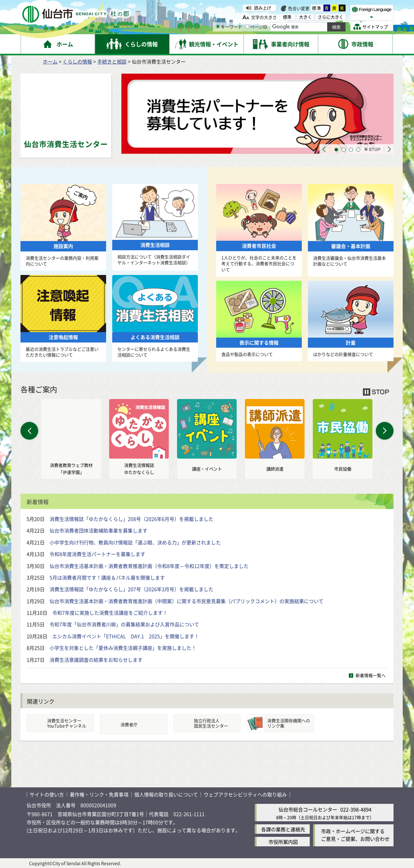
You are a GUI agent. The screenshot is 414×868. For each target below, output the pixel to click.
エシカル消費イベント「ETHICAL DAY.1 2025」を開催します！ (126, 636)
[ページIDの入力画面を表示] (247, 26)
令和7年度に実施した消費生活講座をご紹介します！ (110, 613)
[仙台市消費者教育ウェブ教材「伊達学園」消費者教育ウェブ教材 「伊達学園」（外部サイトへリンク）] (71, 439)
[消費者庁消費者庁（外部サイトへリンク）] (134, 724)
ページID (256, 27)
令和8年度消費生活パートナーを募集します (97, 554)
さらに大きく (331, 17)
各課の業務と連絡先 (283, 829)
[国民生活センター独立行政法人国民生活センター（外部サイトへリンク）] (207, 723)
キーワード (229, 27)
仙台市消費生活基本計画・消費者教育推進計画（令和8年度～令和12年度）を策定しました (149, 566)
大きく (305, 17)
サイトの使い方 (47, 794)
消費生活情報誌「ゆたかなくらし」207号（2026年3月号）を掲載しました (131, 589)
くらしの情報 (77, 61)
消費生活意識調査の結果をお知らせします (96, 660)
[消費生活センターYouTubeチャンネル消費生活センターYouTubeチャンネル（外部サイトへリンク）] (60, 723)
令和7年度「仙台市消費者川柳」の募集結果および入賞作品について (124, 624)
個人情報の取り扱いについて (166, 794)
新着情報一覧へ (371, 675)
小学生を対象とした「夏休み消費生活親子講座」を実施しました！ (123, 648)
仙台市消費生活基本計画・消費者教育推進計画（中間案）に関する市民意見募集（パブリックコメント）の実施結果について (187, 601)
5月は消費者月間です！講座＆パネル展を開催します (107, 577)
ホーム (50, 61)
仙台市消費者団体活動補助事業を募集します (98, 530)
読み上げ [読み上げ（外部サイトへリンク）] (263, 8)
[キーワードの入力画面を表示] (218, 26)
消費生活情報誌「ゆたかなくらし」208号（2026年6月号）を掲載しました (131, 519)
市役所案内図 (283, 841)
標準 (317, 8)
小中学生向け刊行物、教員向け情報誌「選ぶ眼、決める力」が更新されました (135, 542)
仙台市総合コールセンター (308, 809)
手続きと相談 (112, 61)
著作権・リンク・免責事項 (99, 794)
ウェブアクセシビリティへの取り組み (245, 794)
